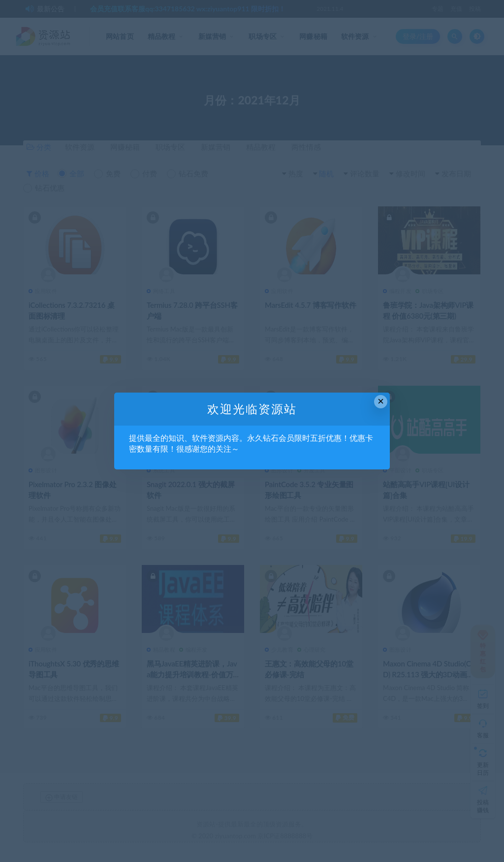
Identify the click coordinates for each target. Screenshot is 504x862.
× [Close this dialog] (381, 401)
